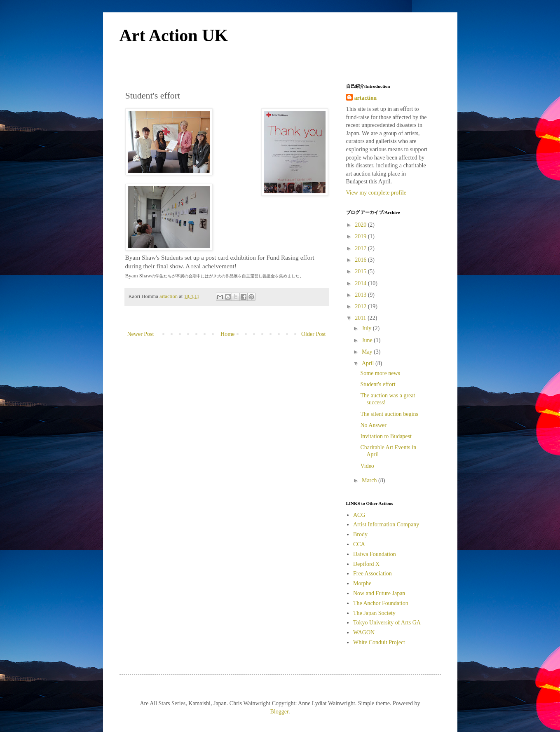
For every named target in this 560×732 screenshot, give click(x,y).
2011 (361, 318)
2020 (361, 225)
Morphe (362, 583)
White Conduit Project (379, 642)
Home (227, 334)
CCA (359, 544)
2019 (361, 236)
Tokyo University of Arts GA (387, 623)
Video (367, 466)
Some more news (380, 373)
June (368, 340)
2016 (361, 260)
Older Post (314, 334)
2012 (361, 306)
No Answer (373, 425)
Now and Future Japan (379, 593)
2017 (361, 248)
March (370, 480)
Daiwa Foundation (375, 554)
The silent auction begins (389, 414)
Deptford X (366, 564)
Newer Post (141, 334)
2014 (361, 283)
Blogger (279, 712)
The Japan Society (374, 613)
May (368, 352)
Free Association (373, 574)
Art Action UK (174, 35)
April (369, 363)
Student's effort (378, 384)
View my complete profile (376, 193)
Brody (360, 534)
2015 (361, 271)
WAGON (364, 632)
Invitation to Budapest (386, 436)
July (367, 328)
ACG (359, 515)
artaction (366, 98)
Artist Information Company (386, 524)
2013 (361, 295)
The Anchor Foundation (381, 603)
